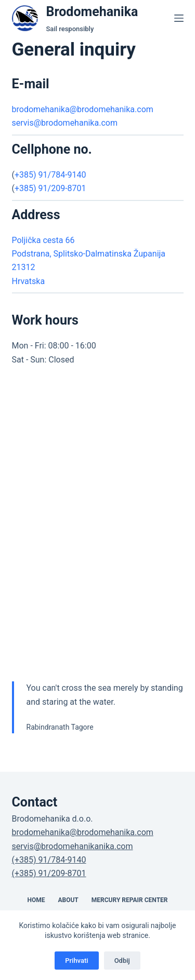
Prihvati (76, 961)
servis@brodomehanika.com (65, 123)
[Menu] (179, 18)
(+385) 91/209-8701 (49, 873)
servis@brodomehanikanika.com (73, 846)
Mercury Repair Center (130, 900)
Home (36, 900)
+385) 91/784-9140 (50, 175)
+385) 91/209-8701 (50, 188)
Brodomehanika (92, 12)
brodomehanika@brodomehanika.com (83, 109)
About (68, 900)
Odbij (122, 961)
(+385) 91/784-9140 (49, 860)
